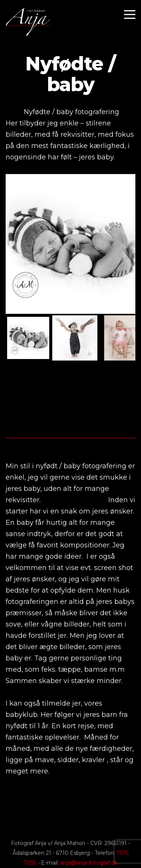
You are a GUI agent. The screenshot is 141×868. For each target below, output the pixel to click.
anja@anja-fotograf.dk (89, 863)
